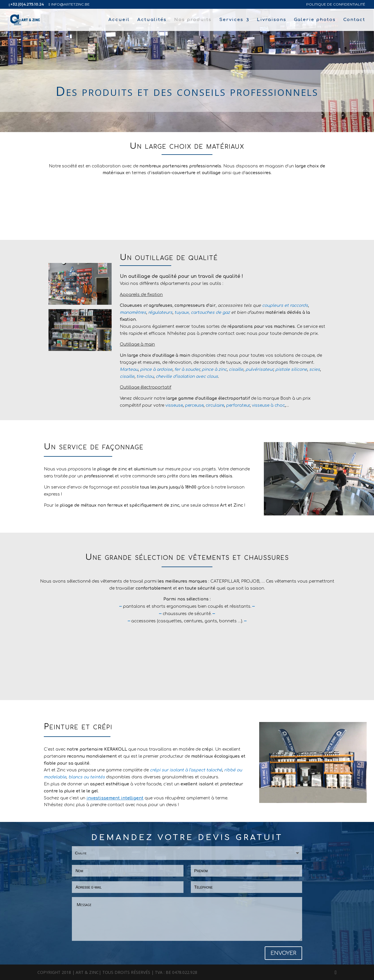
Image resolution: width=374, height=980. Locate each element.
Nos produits (193, 20)
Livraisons (272, 20)
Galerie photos (315, 20)
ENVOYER (283, 953)
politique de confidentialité (336, 5)
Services (231, 20)
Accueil (119, 20)
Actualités (152, 20)
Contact (354, 20)
